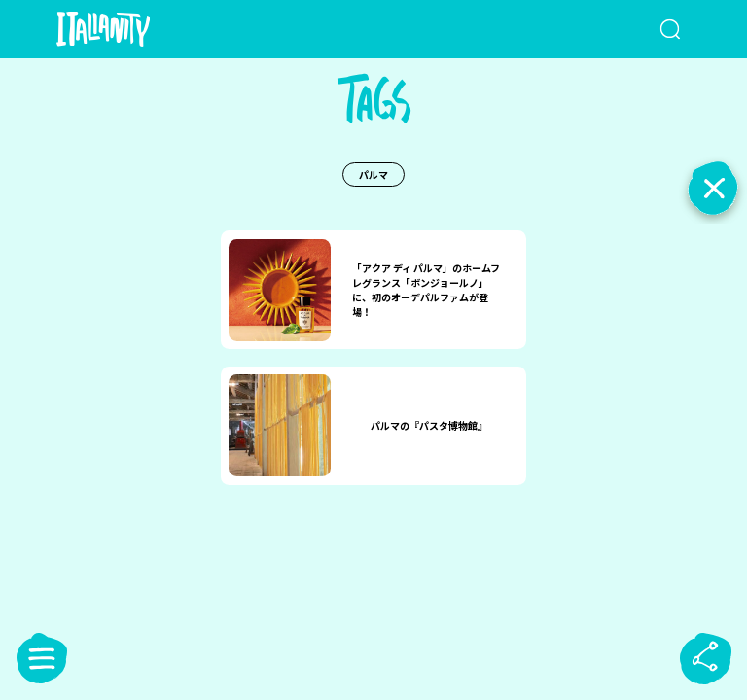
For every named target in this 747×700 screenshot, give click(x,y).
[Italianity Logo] (135, 29)
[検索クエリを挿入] (647, 29)
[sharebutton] (705, 658)
